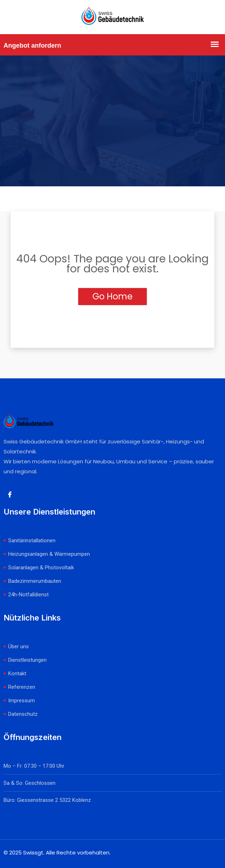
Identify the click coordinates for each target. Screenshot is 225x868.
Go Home (112, 296)
